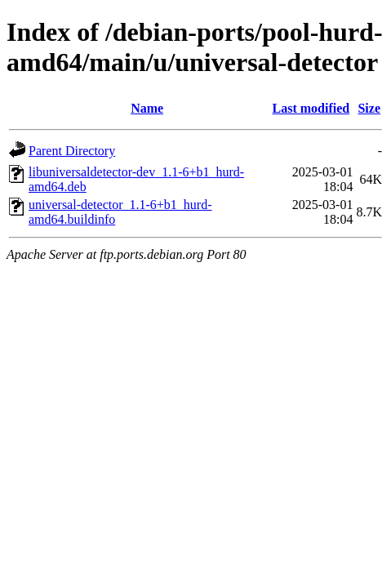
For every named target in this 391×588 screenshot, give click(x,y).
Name (147, 108)
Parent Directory (72, 151)
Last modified (311, 108)
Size (369, 108)
